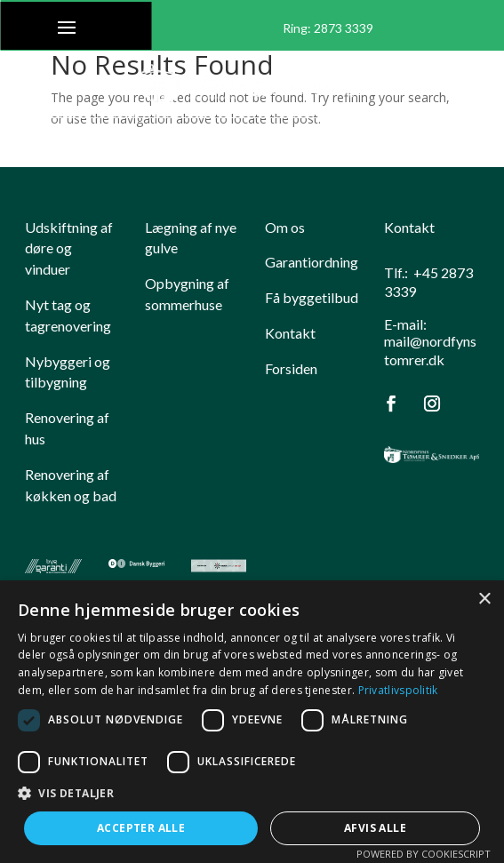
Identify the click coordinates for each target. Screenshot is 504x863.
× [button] (484, 599)
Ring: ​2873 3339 (328, 28)
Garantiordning (312, 262)
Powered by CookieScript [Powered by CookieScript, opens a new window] (424, 854)
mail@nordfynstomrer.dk (430, 350)
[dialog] (252, 722)
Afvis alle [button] (375, 828)
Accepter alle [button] (141, 828)
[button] (252, 794)
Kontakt (290, 333)
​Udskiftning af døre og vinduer (69, 248)
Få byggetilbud (312, 297)
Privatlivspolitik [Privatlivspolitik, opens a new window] (398, 690)
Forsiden (291, 368)
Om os (285, 227)
